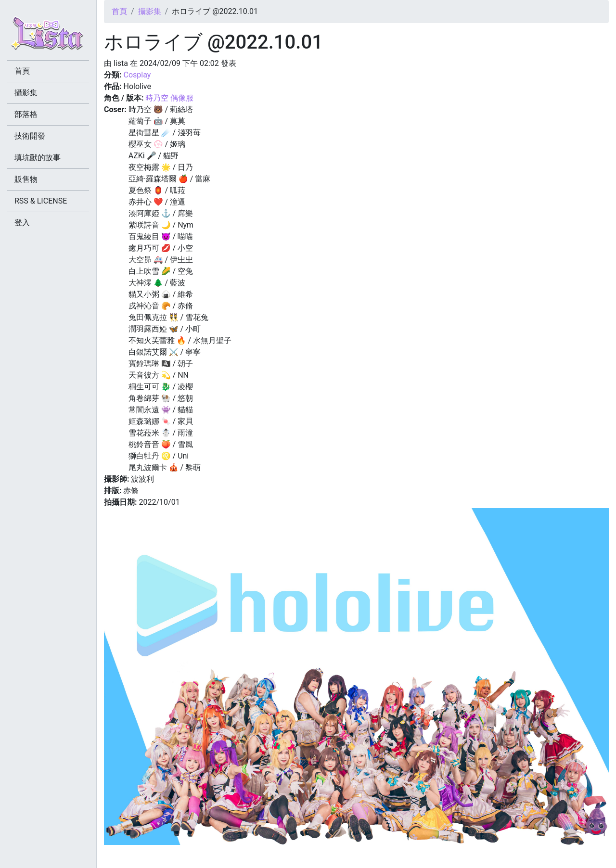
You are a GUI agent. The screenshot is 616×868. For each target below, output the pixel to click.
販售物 (26, 179)
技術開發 (30, 136)
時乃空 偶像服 (169, 98)
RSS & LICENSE (41, 201)
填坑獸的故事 (38, 158)
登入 (22, 223)
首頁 (119, 11)
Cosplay (137, 75)
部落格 (26, 114)
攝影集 (150, 11)
